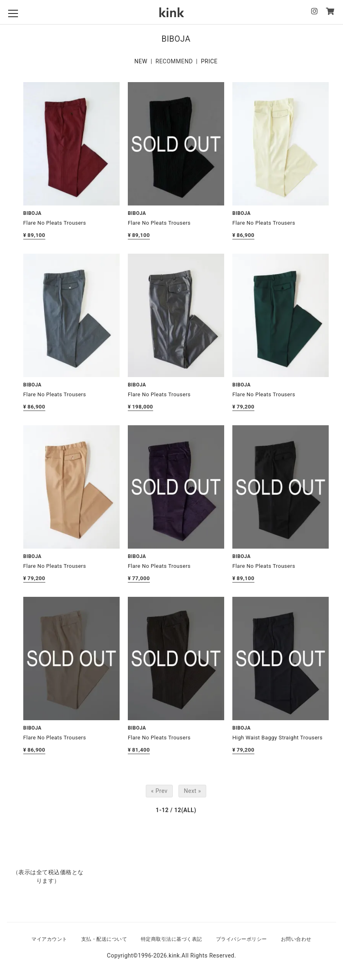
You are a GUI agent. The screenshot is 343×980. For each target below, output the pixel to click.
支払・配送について (104, 939)
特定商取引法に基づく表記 (171, 939)
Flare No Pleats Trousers (55, 223)
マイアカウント (49, 939)
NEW (141, 61)
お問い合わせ (296, 939)
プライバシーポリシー (242, 939)
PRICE (209, 61)
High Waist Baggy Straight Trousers (277, 738)
